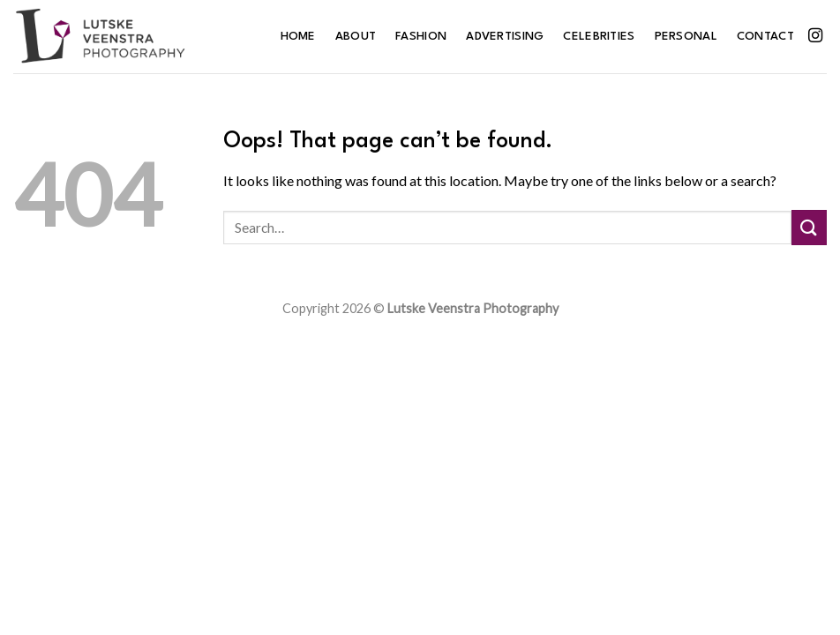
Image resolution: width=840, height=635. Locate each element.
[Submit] (809, 227)
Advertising (505, 37)
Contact (765, 37)
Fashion (421, 37)
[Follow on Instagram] (815, 36)
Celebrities (599, 37)
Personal (686, 37)
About (356, 37)
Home (298, 37)
